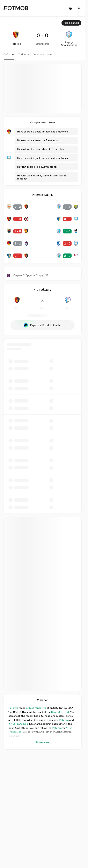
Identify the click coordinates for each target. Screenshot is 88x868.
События (9, 54)
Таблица (24, 54)
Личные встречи (42, 54)
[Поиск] (80, 8)
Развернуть (42, 742)
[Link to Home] (16, 8)
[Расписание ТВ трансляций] (71, 8)
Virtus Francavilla (36, 708)
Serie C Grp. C (60, 712)
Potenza (13, 708)
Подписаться (71, 23)
